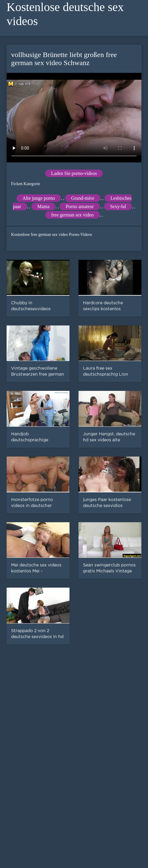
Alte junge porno (39, 198)
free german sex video (73, 215)
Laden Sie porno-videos (74, 173)
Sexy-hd (118, 206)
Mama (44, 206)
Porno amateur (80, 206)
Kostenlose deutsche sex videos (65, 14)
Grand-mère (83, 198)
